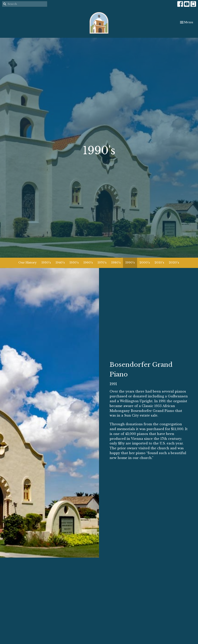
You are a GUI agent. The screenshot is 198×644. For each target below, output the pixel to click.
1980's (116, 262)
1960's (88, 262)
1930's (46, 262)
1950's (74, 262)
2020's (174, 262)
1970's (102, 262)
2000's (145, 262)
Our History (28, 262)
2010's (159, 262)
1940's (60, 262)
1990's (130, 262)
